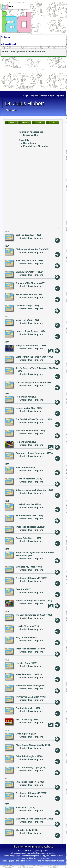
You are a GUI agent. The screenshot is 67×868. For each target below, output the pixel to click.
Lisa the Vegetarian (26, 479)
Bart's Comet (22, 467)
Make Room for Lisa (26, 674)
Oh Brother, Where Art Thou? (30, 249)
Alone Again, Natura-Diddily (30, 745)
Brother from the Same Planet (31, 357)
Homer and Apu (24, 397)
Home (21, 851)
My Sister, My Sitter (25, 567)
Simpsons (38, 238)
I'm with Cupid (23, 663)
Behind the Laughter (26, 756)
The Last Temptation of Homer (31, 382)
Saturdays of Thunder (27, 294)
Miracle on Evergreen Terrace (31, 601)
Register (60, 96)
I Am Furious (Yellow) (26, 782)
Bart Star (20, 589)
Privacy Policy (42, 851)
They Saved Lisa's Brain (27, 697)
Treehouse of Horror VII (28, 527)
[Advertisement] (16, 73)
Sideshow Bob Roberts (27, 431)
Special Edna (22, 807)
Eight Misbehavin (24, 708)
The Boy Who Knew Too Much (31, 419)
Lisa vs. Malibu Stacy (26, 408)
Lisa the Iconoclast (25, 504)
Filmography (11, 110)
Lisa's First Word (24, 320)
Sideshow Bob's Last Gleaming (31, 490)
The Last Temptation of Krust (30, 615)
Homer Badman (24, 442)
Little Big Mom (23, 734)
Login (51, 96)
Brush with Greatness (27, 272)
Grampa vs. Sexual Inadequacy (31, 453)
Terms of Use (30, 851)
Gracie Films (26, 238)
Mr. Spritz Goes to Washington (31, 819)
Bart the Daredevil (25, 235)
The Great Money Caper (28, 768)
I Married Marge (24, 306)
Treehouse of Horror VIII (28, 578)
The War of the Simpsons (28, 283)
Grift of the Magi (24, 719)
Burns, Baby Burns (25, 538)
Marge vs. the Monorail (27, 346)
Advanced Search (9, 44)
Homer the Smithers (26, 516)
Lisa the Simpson (24, 626)
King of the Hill (23, 637)
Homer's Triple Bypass (27, 331)
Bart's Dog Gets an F (26, 261)
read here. (40, 52)
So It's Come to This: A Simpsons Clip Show (37, 368)
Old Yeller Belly (23, 830)
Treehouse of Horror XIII (28, 793)
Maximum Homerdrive (27, 686)
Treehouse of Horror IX (27, 649)
